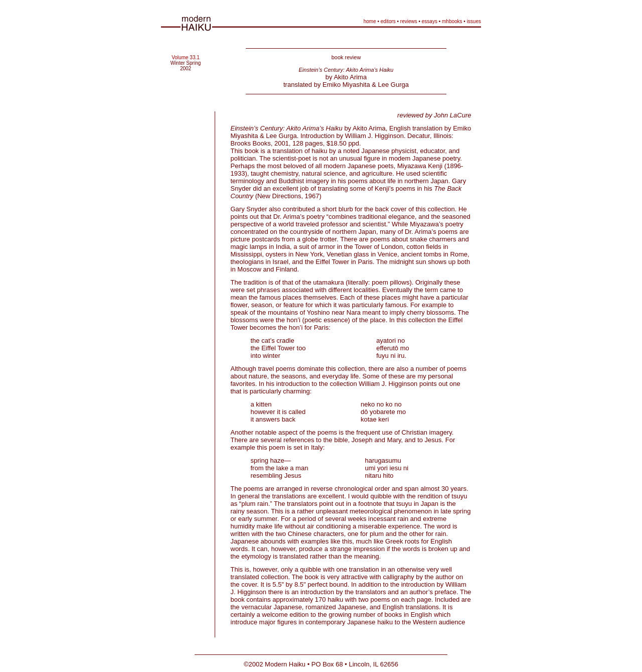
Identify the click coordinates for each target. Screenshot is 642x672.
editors (388, 21)
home (370, 21)
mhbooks (452, 21)
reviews (409, 21)
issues (474, 21)
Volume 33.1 (186, 57)
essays (430, 21)
